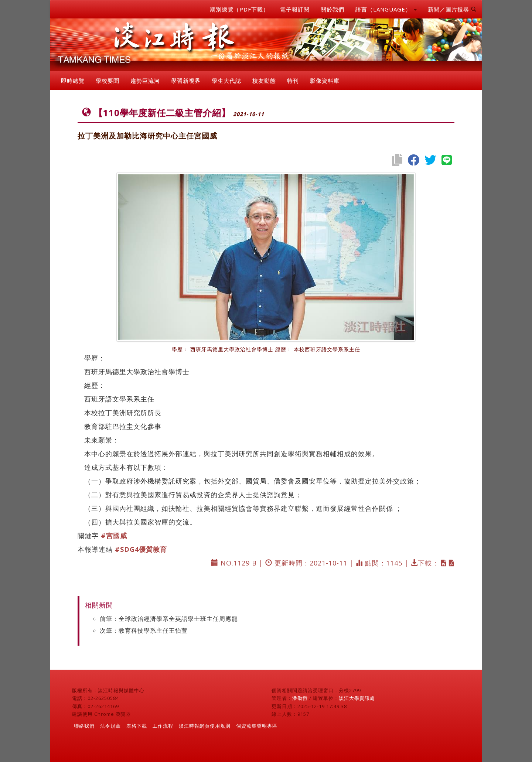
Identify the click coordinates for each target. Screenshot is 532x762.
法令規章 (110, 726)
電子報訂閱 (295, 9)
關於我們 (332, 9)
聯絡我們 (84, 726)
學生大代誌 (226, 81)
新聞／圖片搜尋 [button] (452, 9)
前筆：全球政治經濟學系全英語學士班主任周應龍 (169, 619)
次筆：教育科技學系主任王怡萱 (144, 631)
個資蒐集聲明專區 (257, 726)
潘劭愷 (300, 698)
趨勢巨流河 (145, 81)
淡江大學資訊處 (357, 698)
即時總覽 (73, 81)
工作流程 (163, 726)
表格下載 (137, 726)
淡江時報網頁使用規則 (205, 726)
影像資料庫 (325, 81)
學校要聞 (108, 81)
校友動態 (264, 81)
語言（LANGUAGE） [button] (386, 9)
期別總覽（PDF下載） (239, 9)
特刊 (293, 81)
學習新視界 (186, 81)
